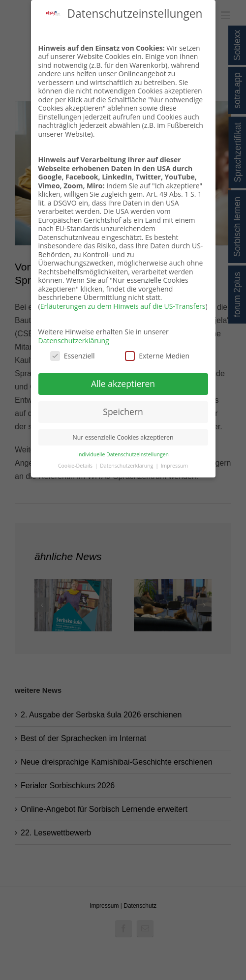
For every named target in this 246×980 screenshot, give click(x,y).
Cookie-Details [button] (76, 466)
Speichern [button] (123, 412)
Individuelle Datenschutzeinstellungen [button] (123, 454)
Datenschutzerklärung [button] (127, 466)
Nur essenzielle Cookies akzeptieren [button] (123, 437)
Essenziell (73, 356)
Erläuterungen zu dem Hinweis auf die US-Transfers (123, 306)
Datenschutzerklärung (74, 341)
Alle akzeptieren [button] (123, 384)
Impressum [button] (174, 466)
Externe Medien (157, 356)
